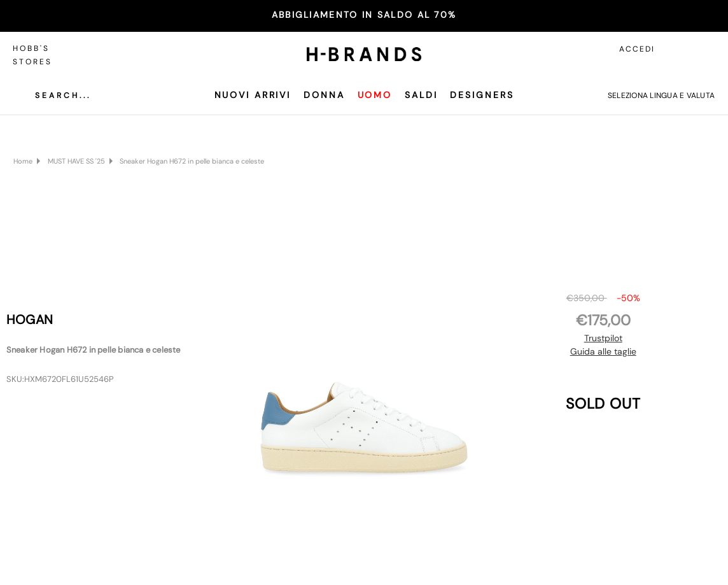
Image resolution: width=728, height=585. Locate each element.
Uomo (375, 95)
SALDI (421, 95)
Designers (482, 95)
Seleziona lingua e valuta (661, 95)
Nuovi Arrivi (253, 95)
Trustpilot (603, 338)
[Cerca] (53, 95)
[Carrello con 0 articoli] (706, 49)
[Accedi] (677, 49)
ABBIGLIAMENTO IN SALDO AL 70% (364, 15)
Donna (324, 95)
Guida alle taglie (603, 351)
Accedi (637, 49)
